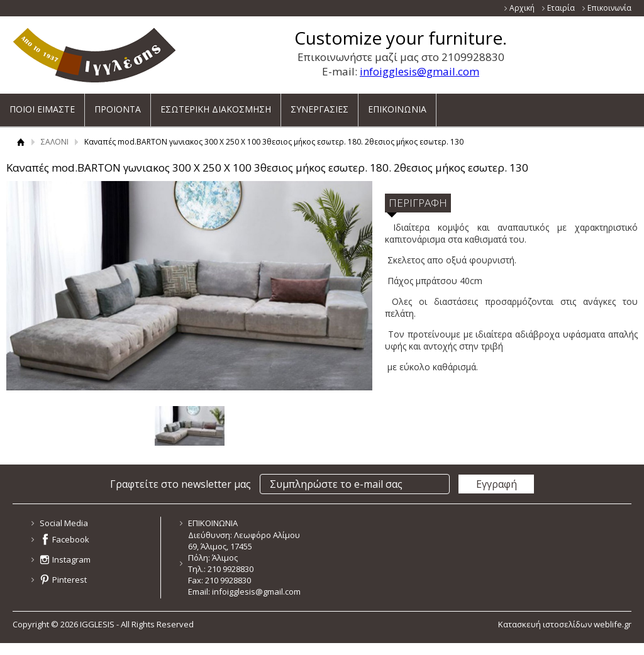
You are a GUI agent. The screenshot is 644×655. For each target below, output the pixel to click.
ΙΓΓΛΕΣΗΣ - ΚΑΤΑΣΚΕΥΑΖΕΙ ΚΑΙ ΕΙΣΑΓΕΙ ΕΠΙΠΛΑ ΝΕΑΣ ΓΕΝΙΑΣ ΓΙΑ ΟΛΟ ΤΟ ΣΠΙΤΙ (94, 55)
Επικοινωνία (609, 8)
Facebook (71, 539)
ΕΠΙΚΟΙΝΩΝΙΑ (397, 105)
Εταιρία (561, 8)
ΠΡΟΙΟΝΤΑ (118, 105)
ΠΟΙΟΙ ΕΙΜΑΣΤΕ (42, 105)
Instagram (71, 559)
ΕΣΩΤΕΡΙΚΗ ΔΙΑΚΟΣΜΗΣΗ (216, 105)
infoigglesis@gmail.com (419, 71)
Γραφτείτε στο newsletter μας (180, 484)
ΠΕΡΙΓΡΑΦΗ (418, 203)
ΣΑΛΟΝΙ (55, 142)
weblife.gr (613, 624)
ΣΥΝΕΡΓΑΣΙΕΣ (319, 105)
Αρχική (522, 8)
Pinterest (69, 580)
